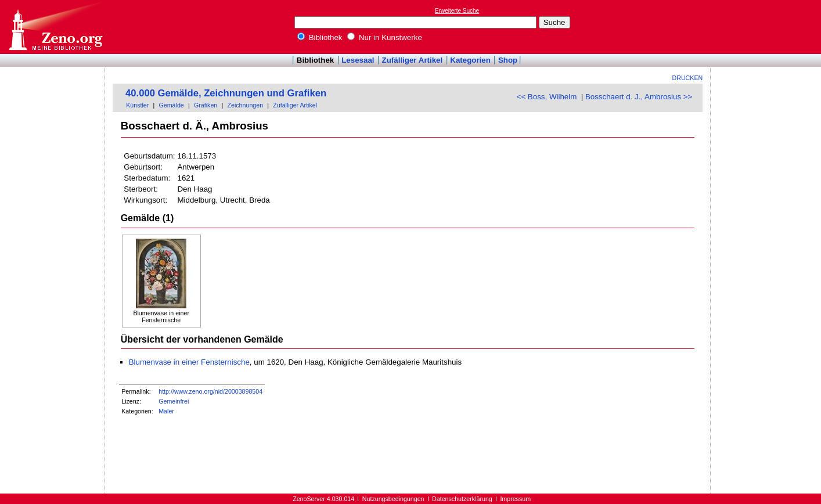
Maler (166, 411)
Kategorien (470, 60)
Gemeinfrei (174, 401)
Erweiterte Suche (457, 11)
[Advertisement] (768, 27)
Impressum (515, 499)
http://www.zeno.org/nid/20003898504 (210, 391)
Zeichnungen (245, 105)
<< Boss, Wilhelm (547, 97)
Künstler (137, 105)
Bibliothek (320, 37)
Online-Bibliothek (55, 27)
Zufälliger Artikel (413, 60)
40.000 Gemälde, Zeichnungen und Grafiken (226, 93)
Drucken (688, 78)
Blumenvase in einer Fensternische (189, 362)
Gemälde (172, 105)
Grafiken (206, 105)
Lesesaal (358, 60)
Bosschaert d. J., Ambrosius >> (639, 97)
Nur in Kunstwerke (385, 37)
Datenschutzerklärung (462, 499)
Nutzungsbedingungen (393, 499)
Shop (508, 60)
